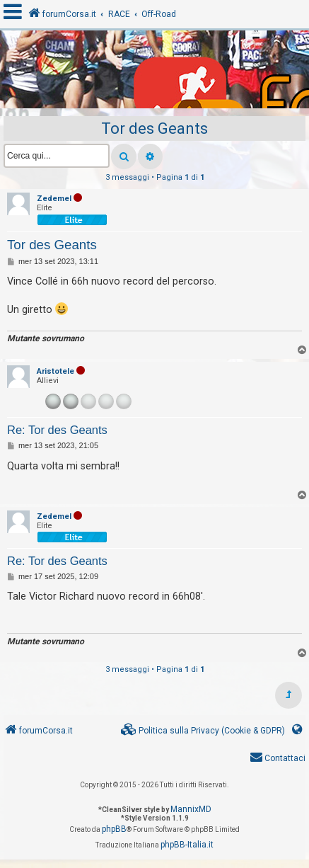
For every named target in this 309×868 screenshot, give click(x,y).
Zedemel (54, 199)
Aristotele (56, 371)
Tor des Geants (154, 129)
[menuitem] (203, 731)
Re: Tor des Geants (57, 430)
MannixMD (191, 809)
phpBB (114, 829)
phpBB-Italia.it (187, 845)
